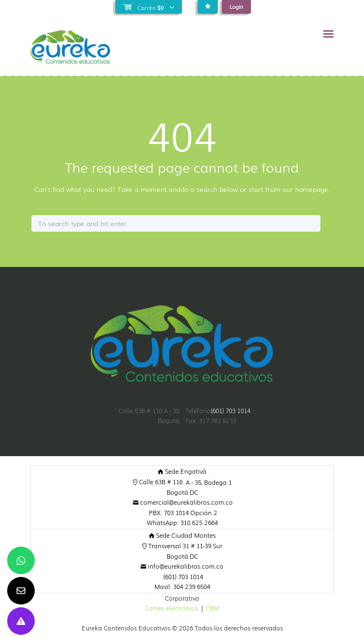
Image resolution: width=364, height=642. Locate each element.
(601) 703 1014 (231, 411)
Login (236, 6)
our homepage (305, 189)
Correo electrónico (172, 608)
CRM (212, 608)
